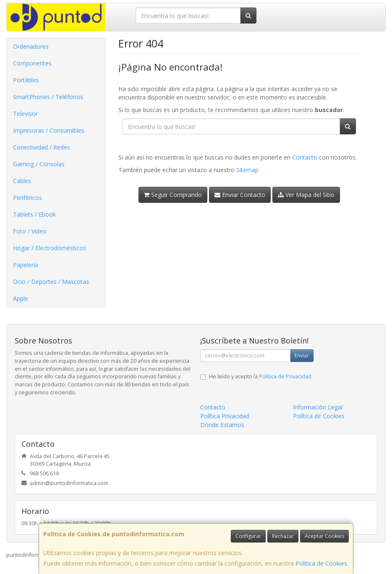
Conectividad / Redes (42, 147)
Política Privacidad (225, 416)
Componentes (32, 63)
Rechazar (283, 536)
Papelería (26, 265)
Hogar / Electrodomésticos (50, 248)
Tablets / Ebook (34, 214)
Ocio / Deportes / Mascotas (51, 282)
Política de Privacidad (285, 376)
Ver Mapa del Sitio (306, 195)
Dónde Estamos (222, 425)
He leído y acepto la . (261, 376)
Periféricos (27, 198)
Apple (21, 298)
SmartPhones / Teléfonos (48, 97)
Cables (22, 181)
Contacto (305, 157)
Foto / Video (30, 231)
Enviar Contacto (240, 195)
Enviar (302, 355)
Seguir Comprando (173, 195)
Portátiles (26, 80)
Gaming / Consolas (39, 164)
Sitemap (247, 170)
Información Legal (318, 407)
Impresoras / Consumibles (49, 130)
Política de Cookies (321, 563)
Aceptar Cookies (324, 536)
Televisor (25, 114)
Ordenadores (31, 46)
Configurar (248, 536)
